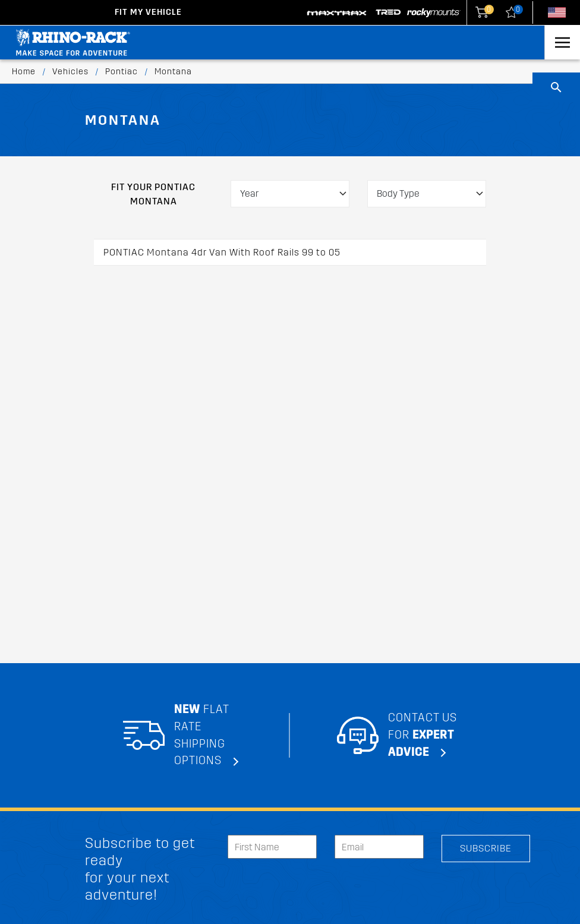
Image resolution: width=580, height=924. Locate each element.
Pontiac (122, 72)
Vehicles (70, 72)
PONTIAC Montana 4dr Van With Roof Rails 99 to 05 (222, 252)
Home (24, 72)
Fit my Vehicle (148, 12)
